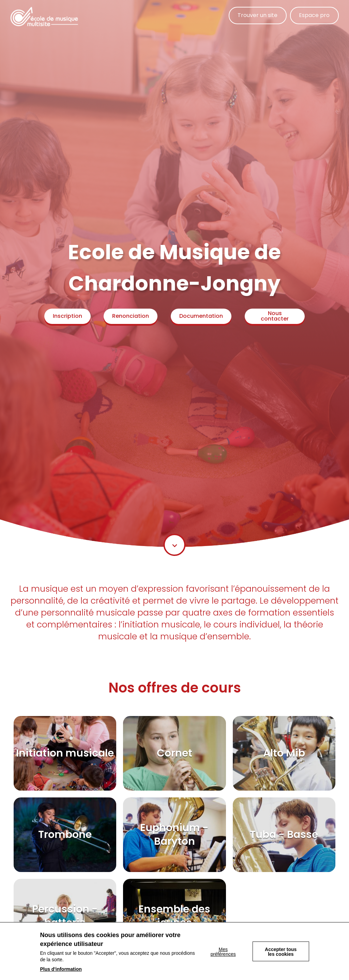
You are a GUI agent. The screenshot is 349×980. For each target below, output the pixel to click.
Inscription (67, 316)
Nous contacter (275, 316)
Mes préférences (223, 952)
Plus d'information (61, 969)
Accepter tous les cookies (281, 952)
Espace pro (314, 15)
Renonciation (131, 316)
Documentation (202, 316)
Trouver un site (257, 15)
